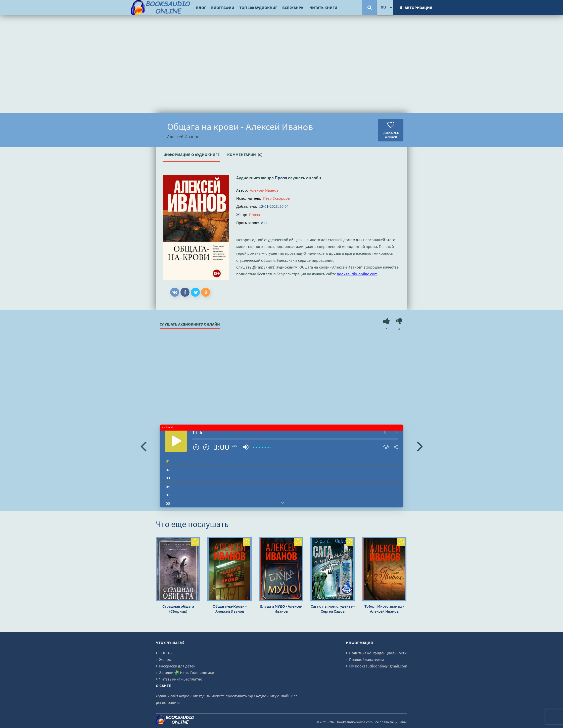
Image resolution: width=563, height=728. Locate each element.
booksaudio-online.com (357, 274)
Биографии (223, 8)
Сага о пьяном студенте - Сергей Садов (333, 609)
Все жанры (293, 8)
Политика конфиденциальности (378, 653)
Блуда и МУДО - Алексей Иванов (281, 609)
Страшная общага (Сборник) (178, 609)
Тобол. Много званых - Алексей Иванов (384, 609)
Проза (281, 178)
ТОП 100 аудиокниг (258, 8)
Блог (201, 8)
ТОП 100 (166, 653)
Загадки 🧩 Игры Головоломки (187, 672)
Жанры (165, 659)
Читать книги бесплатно (181, 679)
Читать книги (323, 8)
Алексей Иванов (264, 190)
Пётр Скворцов (276, 198)
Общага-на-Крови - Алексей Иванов (230, 609)
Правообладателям (366, 659)
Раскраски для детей (177, 666)
